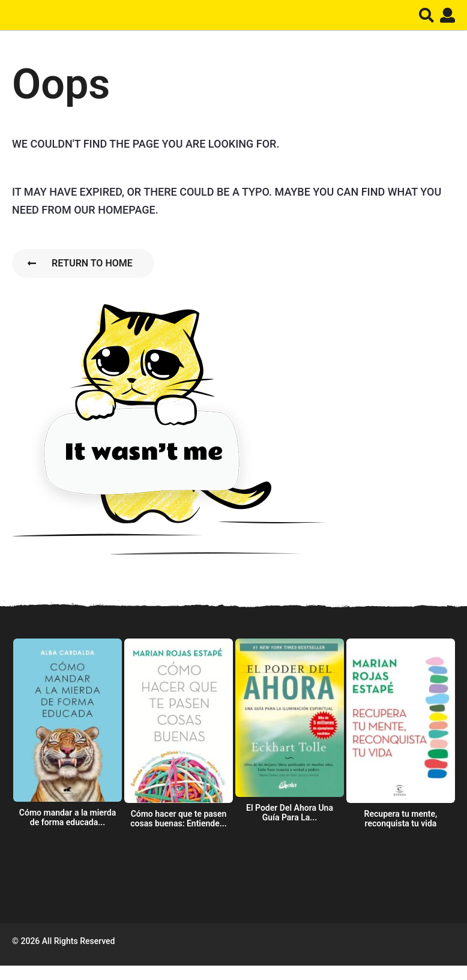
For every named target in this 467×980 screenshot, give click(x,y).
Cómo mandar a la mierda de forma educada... (68, 817)
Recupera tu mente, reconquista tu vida (401, 819)
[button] (426, 15)
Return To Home (80, 263)
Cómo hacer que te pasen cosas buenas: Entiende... (178, 819)
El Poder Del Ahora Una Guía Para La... (290, 813)
